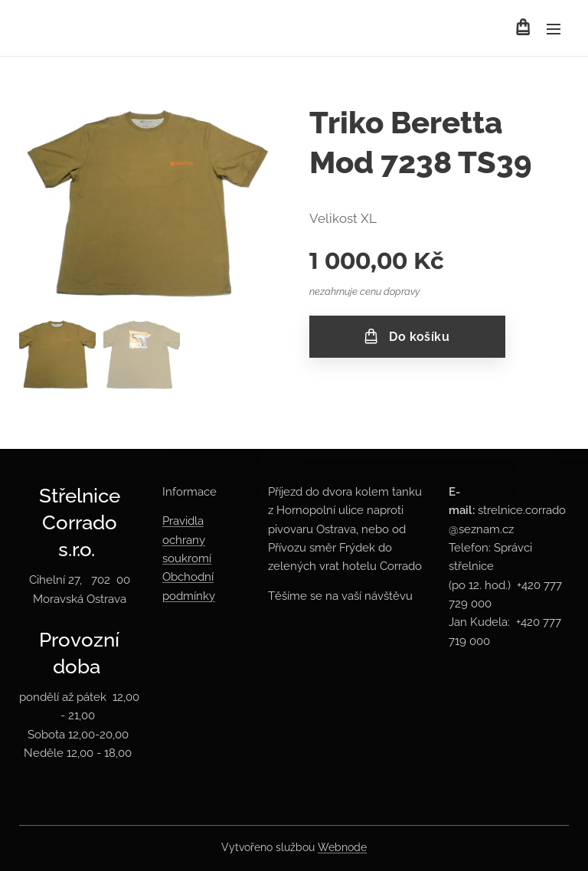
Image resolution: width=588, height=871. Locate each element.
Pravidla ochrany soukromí (187, 540)
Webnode (342, 847)
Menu (554, 29)
